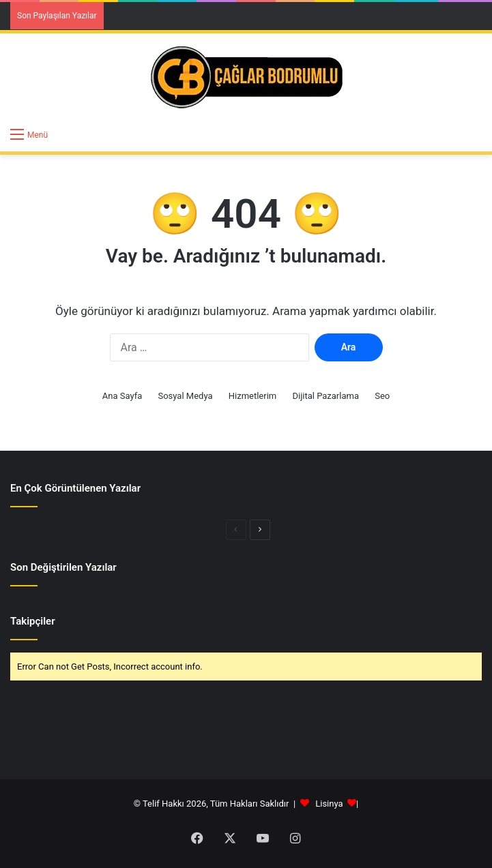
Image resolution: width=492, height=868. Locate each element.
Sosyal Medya (185, 396)
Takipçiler (33, 621)
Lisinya (329, 804)
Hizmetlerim (252, 396)
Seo (382, 396)
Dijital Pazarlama (325, 396)
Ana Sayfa (122, 396)
